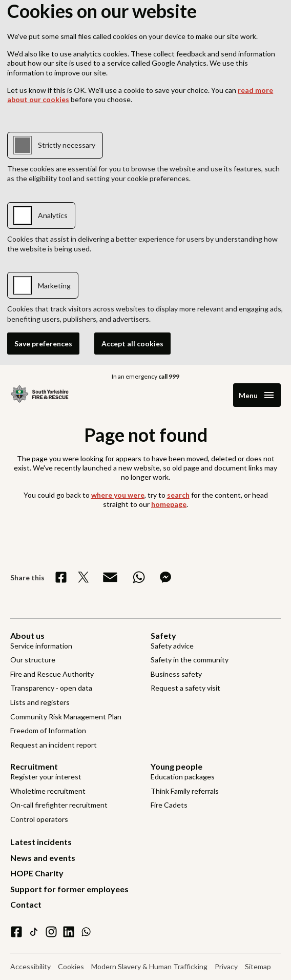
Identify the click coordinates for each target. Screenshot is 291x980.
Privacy (226, 966)
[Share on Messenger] (165, 577)
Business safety (176, 674)
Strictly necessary (67, 145)
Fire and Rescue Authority (52, 674)
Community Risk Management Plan (66, 717)
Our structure (33, 660)
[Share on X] (84, 577)
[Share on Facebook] (61, 577)
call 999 (169, 376)
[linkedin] (69, 932)
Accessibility (30, 966)
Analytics (53, 215)
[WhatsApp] (86, 932)
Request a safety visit (185, 688)
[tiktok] (34, 932)
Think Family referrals (185, 791)
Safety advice (172, 646)
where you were (118, 495)
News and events (43, 858)
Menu (248, 395)
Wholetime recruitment (48, 791)
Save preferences (43, 344)
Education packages (183, 777)
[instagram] (51, 932)
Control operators (39, 819)
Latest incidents (41, 842)
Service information (41, 646)
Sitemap (258, 966)
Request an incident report (54, 745)
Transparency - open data (51, 688)
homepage (169, 504)
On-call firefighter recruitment (59, 805)
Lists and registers (40, 702)
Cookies (71, 966)
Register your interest (46, 777)
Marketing (54, 286)
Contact (26, 904)
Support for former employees (69, 889)
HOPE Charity (37, 873)
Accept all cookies (132, 344)
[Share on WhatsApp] (139, 577)
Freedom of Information (48, 730)
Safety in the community (190, 660)
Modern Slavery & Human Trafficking (149, 966)
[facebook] (16, 932)
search (178, 495)
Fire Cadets (169, 805)
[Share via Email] (110, 577)
